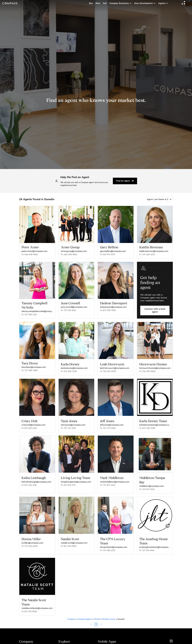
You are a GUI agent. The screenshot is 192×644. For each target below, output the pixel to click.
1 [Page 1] (96, 620)
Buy (91, 3)
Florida (97, 615)
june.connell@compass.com (74, 307)
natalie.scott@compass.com (74, 540)
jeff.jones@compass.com (112, 424)
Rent (98, 3)
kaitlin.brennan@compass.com (154, 251)
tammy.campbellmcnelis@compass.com (37, 311)
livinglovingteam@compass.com (76, 480)
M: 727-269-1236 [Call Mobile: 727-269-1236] (147, 254)
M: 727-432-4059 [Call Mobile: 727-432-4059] (30, 543)
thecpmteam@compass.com (114, 544)
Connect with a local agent (155, 310)
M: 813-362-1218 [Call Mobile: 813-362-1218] (29, 483)
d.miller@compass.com (32, 540)
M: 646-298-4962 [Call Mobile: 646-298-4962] (30, 254)
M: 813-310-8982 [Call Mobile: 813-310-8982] (69, 543)
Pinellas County (109, 615)
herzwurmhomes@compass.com (155, 367)
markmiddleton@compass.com (115, 480)
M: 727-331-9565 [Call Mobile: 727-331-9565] (108, 427)
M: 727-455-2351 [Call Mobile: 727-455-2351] (29, 315)
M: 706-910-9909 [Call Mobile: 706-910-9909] (108, 370)
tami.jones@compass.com (73, 424)
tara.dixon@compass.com (34, 367)
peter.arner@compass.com (34, 251)
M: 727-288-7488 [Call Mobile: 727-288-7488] (30, 370)
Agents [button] (163, 3)
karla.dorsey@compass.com (74, 368)
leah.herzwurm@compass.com (115, 367)
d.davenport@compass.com (113, 307)
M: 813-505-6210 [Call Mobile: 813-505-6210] (29, 427)
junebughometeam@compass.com (155, 544)
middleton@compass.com (152, 484)
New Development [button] (145, 3)
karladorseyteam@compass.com (155, 424)
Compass (71, 615)
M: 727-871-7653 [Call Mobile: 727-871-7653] (108, 483)
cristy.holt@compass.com (33, 424)
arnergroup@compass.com (74, 251)
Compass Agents (85, 615)
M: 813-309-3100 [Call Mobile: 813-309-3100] (108, 310)
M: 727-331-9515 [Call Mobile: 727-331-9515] (68, 427)
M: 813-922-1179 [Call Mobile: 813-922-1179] (68, 483)
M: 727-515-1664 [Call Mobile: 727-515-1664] (68, 310)
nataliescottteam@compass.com (37, 604)
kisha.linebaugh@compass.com (36, 480)
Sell (105, 3)
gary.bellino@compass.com (113, 251)
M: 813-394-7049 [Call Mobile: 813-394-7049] (69, 371)
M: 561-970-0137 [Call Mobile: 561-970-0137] (108, 254)
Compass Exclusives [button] (120, 3)
